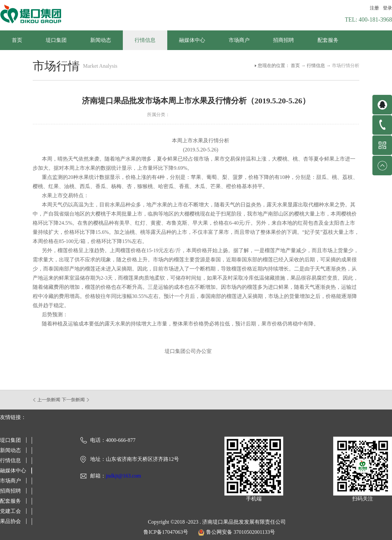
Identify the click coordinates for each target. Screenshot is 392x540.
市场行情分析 (346, 66)
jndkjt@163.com (123, 476)
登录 (387, 8)
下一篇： (76, 400)
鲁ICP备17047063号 (166, 532)
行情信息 (316, 66)
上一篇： (47, 400)
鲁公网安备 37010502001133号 (241, 532)
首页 (17, 40)
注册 (374, 8)
